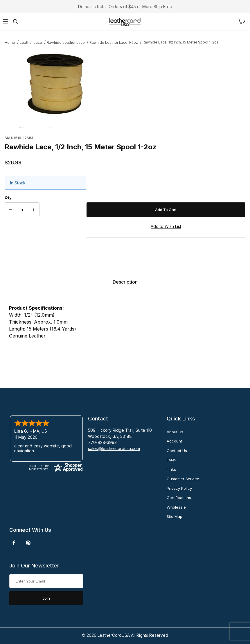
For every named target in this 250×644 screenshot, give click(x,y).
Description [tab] (125, 282)
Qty (8, 197)
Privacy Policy (179, 488)
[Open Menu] (5, 22)
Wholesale (176, 507)
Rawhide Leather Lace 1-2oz (114, 42)
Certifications (179, 498)
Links (171, 469)
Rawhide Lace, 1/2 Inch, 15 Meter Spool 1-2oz (181, 42)
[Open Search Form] (16, 22)
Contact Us (177, 451)
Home (10, 42)
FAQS (171, 460)
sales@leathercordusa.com (114, 448)
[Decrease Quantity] (11, 210)
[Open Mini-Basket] (244, 21)
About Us (175, 432)
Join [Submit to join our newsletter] (46, 598)
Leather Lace (31, 42)
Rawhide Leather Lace (66, 42)
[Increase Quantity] (33, 210)
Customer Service (183, 479)
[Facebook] (14, 543)
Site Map (175, 516)
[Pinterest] (28, 543)
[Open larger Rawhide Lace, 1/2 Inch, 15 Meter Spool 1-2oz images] (125, 88)
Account (174, 441)
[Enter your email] (46, 581)
